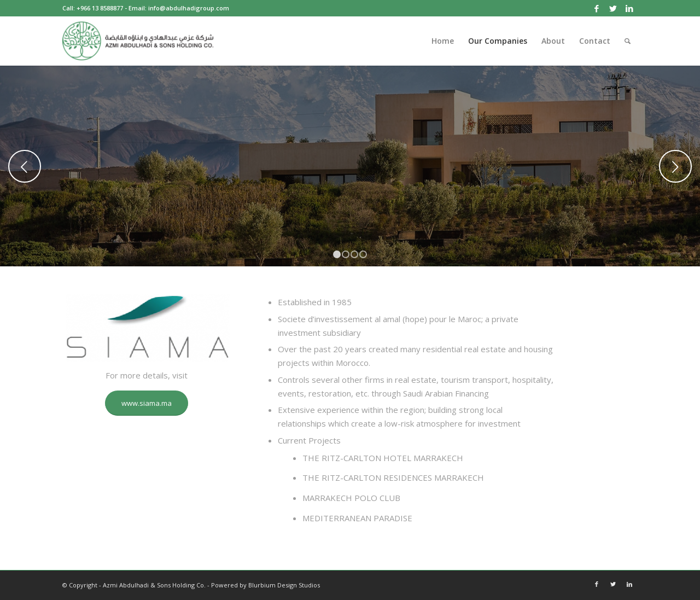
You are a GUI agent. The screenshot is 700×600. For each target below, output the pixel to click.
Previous (25, 166)
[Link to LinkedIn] (629, 8)
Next (675, 166)
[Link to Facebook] (596, 8)
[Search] (628, 41)
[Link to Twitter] (613, 8)
